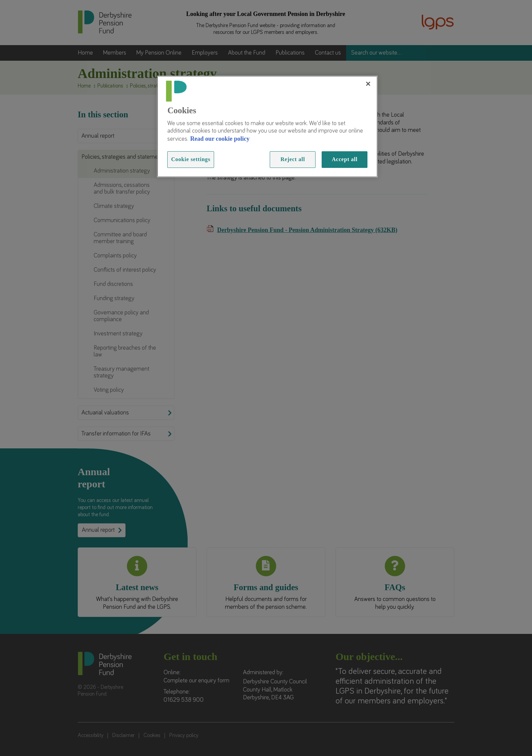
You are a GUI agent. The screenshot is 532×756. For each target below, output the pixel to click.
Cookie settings (191, 159)
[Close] (368, 84)
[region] (267, 127)
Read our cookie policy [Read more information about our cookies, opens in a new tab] (220, 139)
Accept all (345, 159)
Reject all (293, 159)
